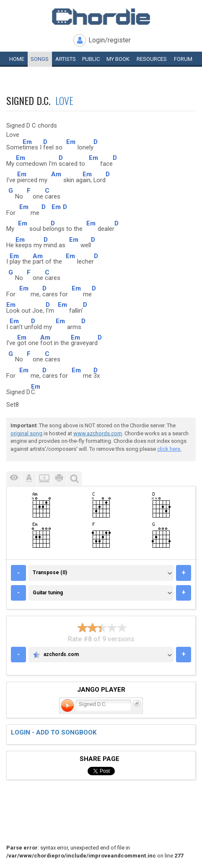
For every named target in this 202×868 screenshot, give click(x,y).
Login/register (110, 40)
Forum (183, 59)
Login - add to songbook (54, 732)
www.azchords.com (98, 433)
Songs (40, 59)
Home (17, 59)
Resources (152, 59)
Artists (66, 59)
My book (118, 59)
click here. (169, 449)
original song (26, 433)
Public (91, 59)
